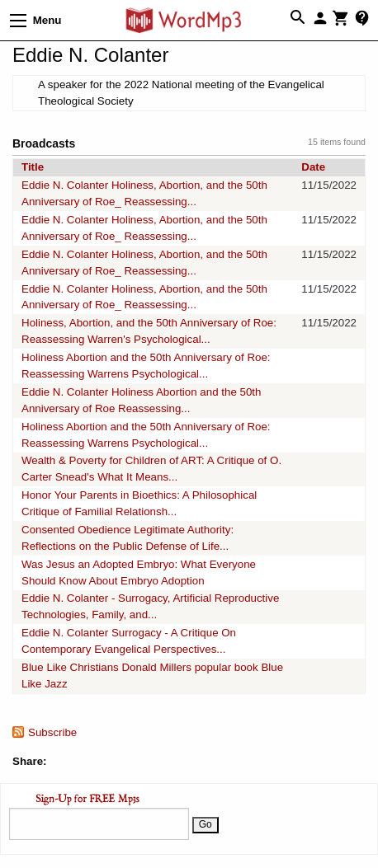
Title (33, 167)
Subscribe (52, 732)
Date (313, 167)
